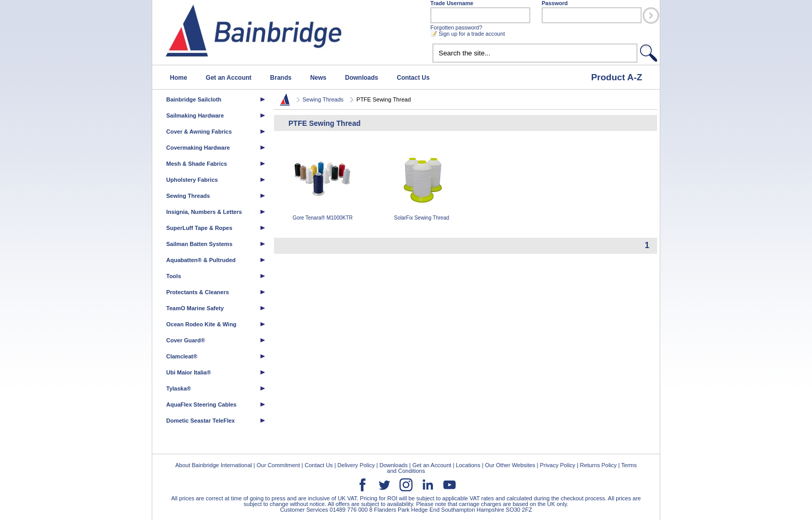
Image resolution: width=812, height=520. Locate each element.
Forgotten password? (456, 27)
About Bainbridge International (213, 465)
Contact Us (413, 78)
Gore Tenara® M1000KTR (323, 184)
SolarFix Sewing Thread (422, 184)
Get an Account (228, 78)
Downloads (361, 78)
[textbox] (535, 53)
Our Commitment (278, 465)
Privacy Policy (557, 465)
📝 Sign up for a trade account (468, 34)
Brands (281, 78)
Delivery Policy (356, 465)
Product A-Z (617, 77)
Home (178, 78)
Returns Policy (598, 465)
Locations (468, 465)
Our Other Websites (510, 465)
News (318, 78)
